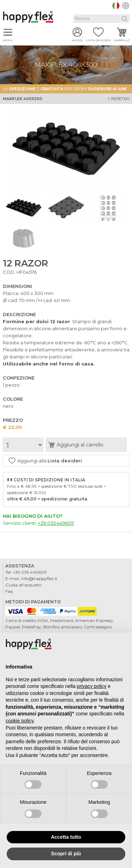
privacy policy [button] (92, 686)
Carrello (122, 40)
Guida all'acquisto (23, 585)
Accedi (77, 40)
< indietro (118, 99)
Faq (9, 591)
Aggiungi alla (50, 461)
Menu (8, 40)
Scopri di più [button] (66, 854)
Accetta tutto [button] (66, 837)
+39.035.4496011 (56, 523)
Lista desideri (98, 40)
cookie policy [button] (20, 721)
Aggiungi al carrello (80, 445)
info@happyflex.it (39, 578)
